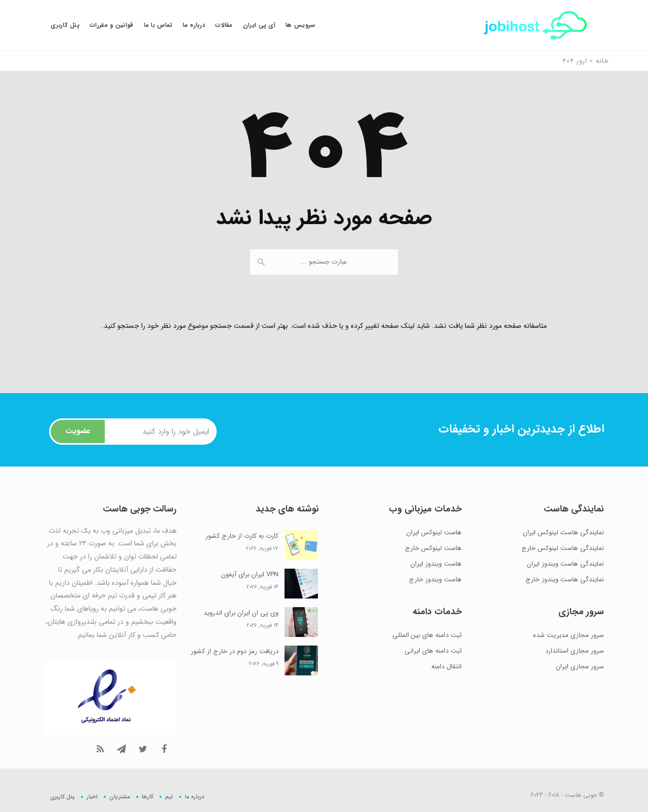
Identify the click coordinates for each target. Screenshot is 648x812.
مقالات (224, 25)
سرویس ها (300, 25)
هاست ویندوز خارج (435, 580)
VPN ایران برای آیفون (250, 574)
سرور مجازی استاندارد (575, 651)
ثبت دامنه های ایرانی (433, 651)
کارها (148, 797)
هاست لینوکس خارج (433, 548)
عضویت (78, 431)
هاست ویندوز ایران (436, 564)
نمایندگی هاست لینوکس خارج (563, 548)
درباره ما (194, 25)
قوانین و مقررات (112, 25)
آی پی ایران (259, 25)
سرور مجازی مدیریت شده (569, 635)
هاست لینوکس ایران (434, 532)
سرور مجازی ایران (580, 667)
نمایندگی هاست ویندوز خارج (565, 580)
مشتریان (120, 797)
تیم (169, 797)
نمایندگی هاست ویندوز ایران (565, 564)
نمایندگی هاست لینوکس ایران (563, 532)
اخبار (92, 797)
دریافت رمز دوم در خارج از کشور (235, 651)
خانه (602, 61)
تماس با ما (158, 25)
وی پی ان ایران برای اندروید (241, 613)
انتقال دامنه (447, 667)
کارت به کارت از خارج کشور (242, 536)
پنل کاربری (65, 25)
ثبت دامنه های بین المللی (427, 635)
